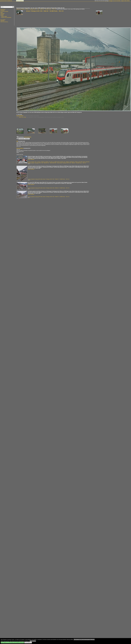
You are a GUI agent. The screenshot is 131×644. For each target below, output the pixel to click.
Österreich (2, 13)
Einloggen (111, 1)
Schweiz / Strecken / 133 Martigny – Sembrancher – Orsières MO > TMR (69, 162)
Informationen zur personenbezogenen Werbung (84, 640)
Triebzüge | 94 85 (33, 9)
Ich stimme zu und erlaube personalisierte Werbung (12, 643)
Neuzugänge (3, 20)
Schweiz (27, 9)
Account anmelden (117, 1)
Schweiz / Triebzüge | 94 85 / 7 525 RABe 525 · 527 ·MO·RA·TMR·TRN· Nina (45, 163)
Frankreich (3, 10)
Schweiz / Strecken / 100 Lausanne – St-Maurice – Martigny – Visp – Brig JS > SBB (42, 162)
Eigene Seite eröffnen (126, 1)
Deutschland (3, 9)
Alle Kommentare (28, 137)
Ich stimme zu (28, 643)
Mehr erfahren (33, 641)
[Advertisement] (21, 20)
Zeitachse (2, 21)
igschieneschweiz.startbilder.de (6, 1)
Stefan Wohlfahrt (20, 116)
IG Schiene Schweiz (4, 11)
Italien (2, 12)
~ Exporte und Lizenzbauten (6, 17)
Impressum (21, 1)
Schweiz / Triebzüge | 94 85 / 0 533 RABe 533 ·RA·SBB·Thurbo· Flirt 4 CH (45, 11)
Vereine (2, 15)
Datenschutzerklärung (4, 22)
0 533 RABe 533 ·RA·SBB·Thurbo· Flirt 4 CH (47, 9)
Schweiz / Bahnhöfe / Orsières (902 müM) (35, 179)
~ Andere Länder (4, 16)
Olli (17, 141)
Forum (18, 1)
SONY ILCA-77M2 (22, 117)
